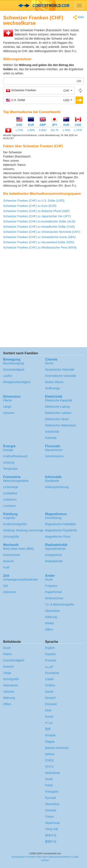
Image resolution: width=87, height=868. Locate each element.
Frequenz (51, 586)
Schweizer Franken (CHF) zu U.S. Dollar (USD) (34, 201)
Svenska (51, 810)
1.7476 (78, 130)
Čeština (50, 685)
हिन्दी (48, 729)
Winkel (49, 623)
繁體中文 (51, 842)
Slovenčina (52, 804)
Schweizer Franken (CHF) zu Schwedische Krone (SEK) (39, 237)
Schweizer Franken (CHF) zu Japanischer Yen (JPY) (37, 216)
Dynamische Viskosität (60, 370)
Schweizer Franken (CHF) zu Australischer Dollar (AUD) (39, 221)
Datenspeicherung (57, 487)
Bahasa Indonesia (57, 748)
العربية (49, 667)
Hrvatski (50, 735)
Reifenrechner (54, 598)
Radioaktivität (54, 561)
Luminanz (9, 506)
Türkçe (50, 817)
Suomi (49, 717)
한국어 (49, 767)
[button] (39, 90)
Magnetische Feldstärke (61, 524)
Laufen (8, 376)
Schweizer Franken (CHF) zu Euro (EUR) (30, 206)
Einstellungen (18, 857)
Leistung (9, 462)
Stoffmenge (52, 388)
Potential (51, 438)
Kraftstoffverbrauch (15, 456)
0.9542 (43, 130)
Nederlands (53, 773)
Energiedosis (53, 555)
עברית (49, 723)
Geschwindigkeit (14, 370)
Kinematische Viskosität (60, 376)
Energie (8, 450)
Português (52, 792)
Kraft (6, 567)
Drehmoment (12, 555)
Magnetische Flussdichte (61, 530)
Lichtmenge (11, 487)
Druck (49, 579)
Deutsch (50, 698)
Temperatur (10, 469)
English (50, 648)
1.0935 (31, 130)
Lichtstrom (10, 500)
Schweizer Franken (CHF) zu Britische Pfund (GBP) (36, 211)
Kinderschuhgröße (15, 524)
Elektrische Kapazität (59, 400)
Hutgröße (9, 518)
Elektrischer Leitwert (58, 413)
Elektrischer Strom (57, 419)
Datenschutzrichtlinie (59, 857)
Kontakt (31, 857)
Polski (49, 785)
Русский (50, 798)
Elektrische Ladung (57, 407)
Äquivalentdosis (55, 549)
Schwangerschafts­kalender (21, 579)
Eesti (48, 710)
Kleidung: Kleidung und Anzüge (23, 530)
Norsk (49, 779)
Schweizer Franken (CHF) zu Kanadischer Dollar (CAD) (39, 227)
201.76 (55, 130)
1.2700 (19, 130)
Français (51, 660)
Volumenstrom (54, 456)
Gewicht (8, 561)
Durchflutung (53, 518)
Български (52, 673)
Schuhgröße (11, 537)
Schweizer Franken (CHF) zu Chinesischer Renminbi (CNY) (42, 232)
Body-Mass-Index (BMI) (18, 549)
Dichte (49, 363)
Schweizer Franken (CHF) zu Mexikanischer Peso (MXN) (40, 247)
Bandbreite (52, 481)
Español (50, 654)
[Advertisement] (58, 161)
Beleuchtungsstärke (16, 481)
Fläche (7, 400)
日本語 (49, 760)
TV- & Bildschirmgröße (60, 604)
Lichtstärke (10, 493)
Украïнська (52, 823)
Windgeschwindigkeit (17, 382)
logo (43, 5)
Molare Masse (54, 382)
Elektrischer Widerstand (60, 425)
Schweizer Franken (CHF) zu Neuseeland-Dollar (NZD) (39, 242)
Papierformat (53, 592)
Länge (7, 407)
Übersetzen (53, 611)
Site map (42, 857)
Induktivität (52, 432)
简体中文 (51, 835)
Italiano (50, 754)
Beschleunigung (13, 363)
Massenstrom (54, 450)
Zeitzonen (9, 592)
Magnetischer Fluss (58, 537)
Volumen (9, 413)
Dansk (49, 692)
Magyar (50, 742)
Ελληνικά (51, 704)
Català (49, 679)
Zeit (6, 586)
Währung (51, 617)
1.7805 (66, 130)
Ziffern (49, 629)
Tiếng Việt (52, 829)
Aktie (78, 17)
